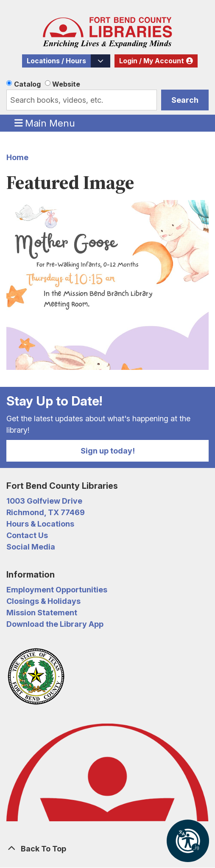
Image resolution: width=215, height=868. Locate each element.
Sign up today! (108, 451)
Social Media (31, 547)
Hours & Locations (40, 524)
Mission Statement (42, 613)
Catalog (27, 84)
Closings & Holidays (43, 601)
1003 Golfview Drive (44, 501)
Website (66, 84)
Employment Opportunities (57, 590)
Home (17, 157)
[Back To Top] (107, 849)
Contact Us (27, 535)
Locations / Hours (56, 61)
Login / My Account (152, 61)
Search (185, 100)
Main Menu (45, 123)
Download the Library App (55, 624)
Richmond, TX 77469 (46, 512)
